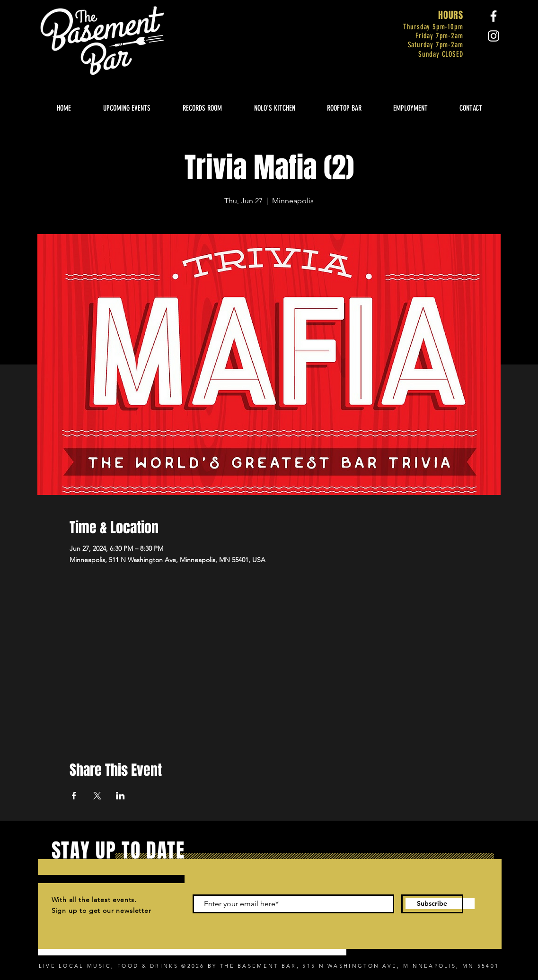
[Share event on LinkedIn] (120, 796)
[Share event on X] (97, 796)
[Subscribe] (432, 904)
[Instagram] (494, 36)
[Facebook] (494, 16)
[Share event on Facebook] (74, 796)
